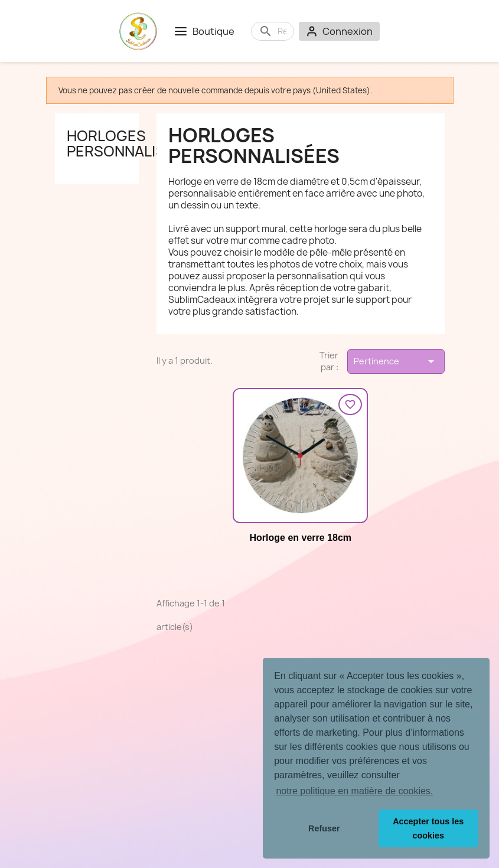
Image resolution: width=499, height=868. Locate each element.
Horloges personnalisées (129, 143)
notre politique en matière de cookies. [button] (354, 791)
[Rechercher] (282, 31)
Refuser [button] (324, 828)
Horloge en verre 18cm (300, 538)
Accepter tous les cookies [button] (428, 828)
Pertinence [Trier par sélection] (396, 361)
